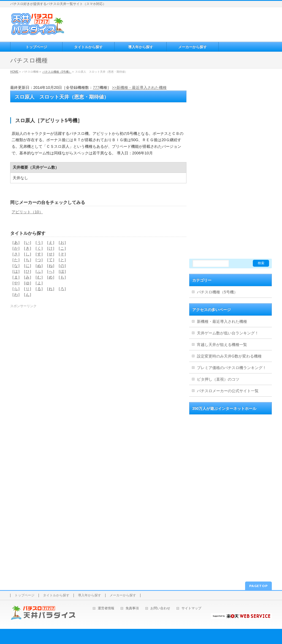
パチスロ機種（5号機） (57, 72)
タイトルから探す (56, 595)
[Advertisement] (169, 24)
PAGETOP (258, 586)
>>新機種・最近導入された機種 (139, 88)
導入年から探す (90, 595)
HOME (14, 72)
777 (96, 88)
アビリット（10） (27, 212)
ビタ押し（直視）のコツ (218, 379)
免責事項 (132, 608)
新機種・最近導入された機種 (222, 321)
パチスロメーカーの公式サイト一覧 (228, 391)
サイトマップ (191, 608)
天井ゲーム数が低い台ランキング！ (228, 333)
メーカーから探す (123, 595)
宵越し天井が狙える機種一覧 (222, 345)
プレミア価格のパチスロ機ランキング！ (232, 368)
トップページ (25, 595)
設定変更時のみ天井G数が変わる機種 (229, 356)
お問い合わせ (160, 608)
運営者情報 (106, 608)
